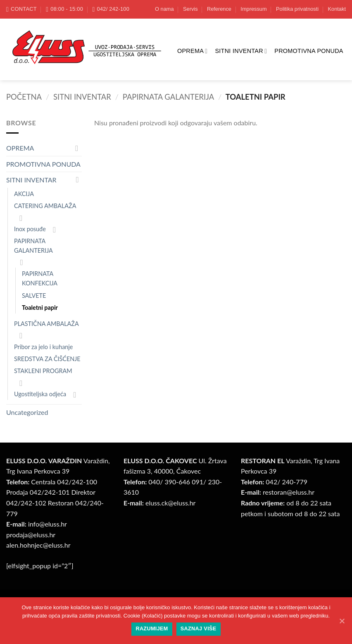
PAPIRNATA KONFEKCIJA (40, 278)
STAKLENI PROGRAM (43, 371)
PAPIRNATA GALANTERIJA (169, 97)
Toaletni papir (40, 308)
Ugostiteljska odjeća (40, 394)
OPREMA (192, 51)
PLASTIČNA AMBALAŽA (46, 324)
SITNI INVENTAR (241, 51)
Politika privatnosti (297, 9)
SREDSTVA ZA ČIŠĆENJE (47, 359)
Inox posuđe (30, 229)
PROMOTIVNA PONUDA (309, 51)
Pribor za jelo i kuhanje (43, 347)
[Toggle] (77, 148)
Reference (219, 9)
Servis (190, 9)
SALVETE (34, 296)
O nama (164, 9)
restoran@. (289, 492)
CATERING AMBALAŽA (45, 206)
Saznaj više (199, 629)
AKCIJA (24, 194)
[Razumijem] (342, 621)
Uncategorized (27, 412)
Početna (24, 97)
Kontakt (337, 9)
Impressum (253, 9)
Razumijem (152, 629)
